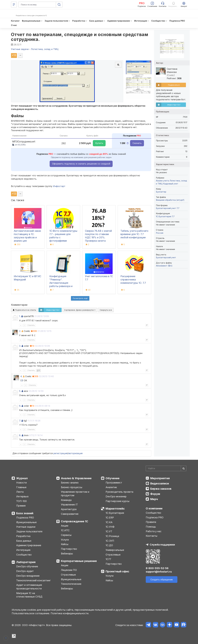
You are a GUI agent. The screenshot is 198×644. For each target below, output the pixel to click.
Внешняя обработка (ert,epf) (170, 200)
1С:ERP (110, 518)
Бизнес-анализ (70, 483)
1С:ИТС (65, 530)
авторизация (75, 453)
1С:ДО (109, 545)
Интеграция (23, 550)
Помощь (151, 527)
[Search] (166, 468)
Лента (20, 492)
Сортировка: (80, 310)
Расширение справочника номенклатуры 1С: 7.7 (133, 280)
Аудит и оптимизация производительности (29, 587)
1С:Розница (112, 536)
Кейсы (65, 544)
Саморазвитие (70, 514)
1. (20, 316)
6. (20, 406)
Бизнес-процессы (72, 487)
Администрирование (29, 545)
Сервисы (66, 535)
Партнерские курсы (117, 501)
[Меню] (14, 5)
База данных (24, 541)
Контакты (152, 536)
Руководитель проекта (119, 492)
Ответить (31, 325)
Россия (160, 233)
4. (21, 376)
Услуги (65, 540)
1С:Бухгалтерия (115, 513)
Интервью (22, 496)
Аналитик (111, 487)
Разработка (23, 536)
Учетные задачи (26, 527)
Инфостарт (59, 186)
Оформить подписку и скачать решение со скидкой (81, 164)
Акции (65, 526)
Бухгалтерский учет (166, 257)
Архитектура (69, 509)
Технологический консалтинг (33, 580)
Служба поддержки (162, 545)
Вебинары (67, 554)
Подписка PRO (25, 518)
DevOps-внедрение (28, 576)
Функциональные (26, 522)
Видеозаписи (160, 483)
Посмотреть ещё (80, 298)
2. (20, 331)
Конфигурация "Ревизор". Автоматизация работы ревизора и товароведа (61, 283)
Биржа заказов (161, 489)
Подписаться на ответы (24, 310)
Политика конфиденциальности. (70, 613)
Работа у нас (154, 531)
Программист (114, 483)
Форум (155, 494)
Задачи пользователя (29, 531)
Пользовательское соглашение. (31, 613)
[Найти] (184, 468)
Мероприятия (160, 478)
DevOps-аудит (25, 571)
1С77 (108, 559)
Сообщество (24, 555)
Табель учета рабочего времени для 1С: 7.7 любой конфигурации (134, 234)
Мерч (154, 499)
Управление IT (69, 505)
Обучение (113, 478)
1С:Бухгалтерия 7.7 (165, 216)
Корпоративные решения (79, 561)
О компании (154, 508)
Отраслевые (68, 575)
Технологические (71, 584)
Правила (151, 522)
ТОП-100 (21, 501)
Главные (21, 487)
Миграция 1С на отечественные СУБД (29, 595)
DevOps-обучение (27, 566)
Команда (66, 500)
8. (20, 435)
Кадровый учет (171, 184)
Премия (21, 506)
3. (20, 346)
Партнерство (69, 549)
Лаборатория (26, 562)
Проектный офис (117, 571)
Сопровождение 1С (75, 521)
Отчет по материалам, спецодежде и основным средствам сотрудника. (80, 37)
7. (20, 421)
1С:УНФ (110, 527)
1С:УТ (109, 531)
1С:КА (109, 522)
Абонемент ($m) (164, 266)
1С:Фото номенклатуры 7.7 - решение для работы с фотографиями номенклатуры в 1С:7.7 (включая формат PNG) (63, 241)
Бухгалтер (161, 192)
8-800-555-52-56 (157, 568)
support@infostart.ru (159, 572)
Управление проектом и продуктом (75, 494)
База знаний (25, 513)
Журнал (22, 478)
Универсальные (115, 550)
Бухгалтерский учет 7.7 (168, 208)
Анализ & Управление (76, 478)
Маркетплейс (115, 509)
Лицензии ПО (69, 570)
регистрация (60, 453)
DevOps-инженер (116, 496)
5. (20, 391)
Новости (21, 483)
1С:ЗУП (110, 541)
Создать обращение (162, 580)
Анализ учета (162, 181)
